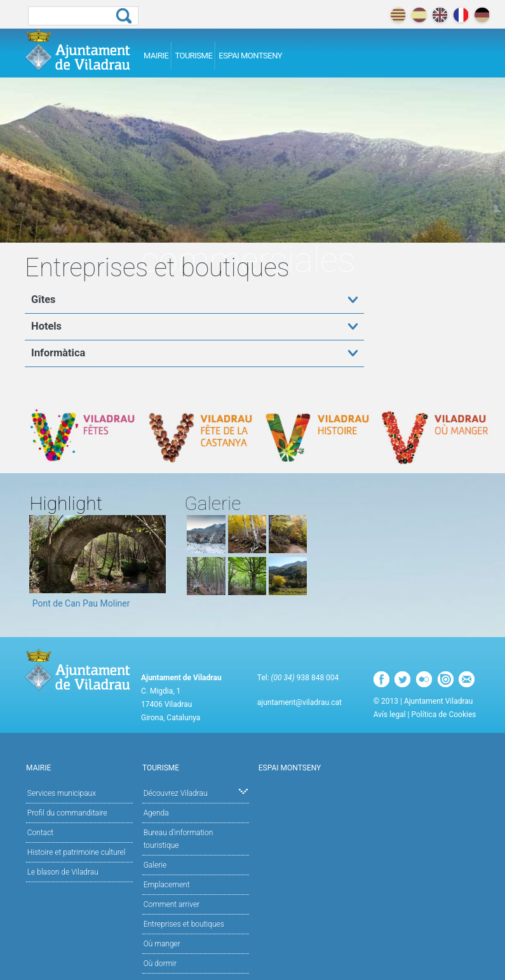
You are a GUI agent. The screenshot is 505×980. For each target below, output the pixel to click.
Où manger (162, 944)
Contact (40, 833)
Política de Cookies (443, 715)
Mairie (156, 56)
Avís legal (390, 715)
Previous (39, 566)
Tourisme (193, 56)
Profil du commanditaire (67, 813)
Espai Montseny (250, 56)
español (419, 15)
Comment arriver (172, 904)
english (440, 15)
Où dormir (160, 963)
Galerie (155, 865)
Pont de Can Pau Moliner (81, 603)
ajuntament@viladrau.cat (300, 702)
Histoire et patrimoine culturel (77, 852)
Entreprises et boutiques (184, 924)
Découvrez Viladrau (196, 792)
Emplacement (167, 885)
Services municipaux (62, 793)
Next (156, 566)
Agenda (156, 813)
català (398, 15)
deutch (482, 15)
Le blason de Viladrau (63, 872)
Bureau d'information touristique (178, 839)
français (461, 15)
